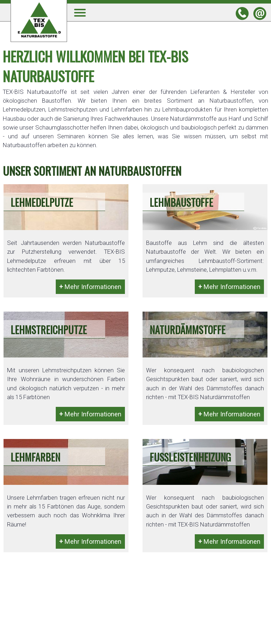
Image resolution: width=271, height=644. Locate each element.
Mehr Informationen (90, 287)
